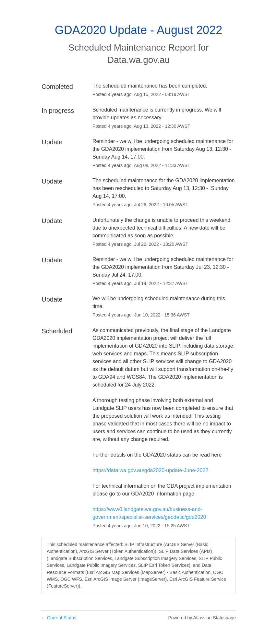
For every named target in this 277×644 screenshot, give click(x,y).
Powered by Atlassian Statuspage (202, 618)
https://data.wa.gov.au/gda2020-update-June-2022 (150, 470)
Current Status (59, 618)
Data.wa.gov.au (139, 60)
